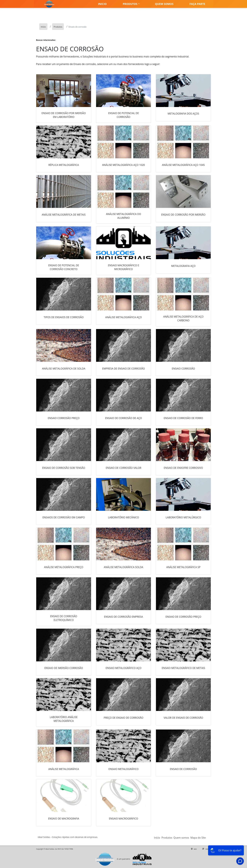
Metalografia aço (183, 266)
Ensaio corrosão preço (64, 418)
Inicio (102, 4)
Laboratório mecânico (123, 517)
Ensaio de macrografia (64, 819)
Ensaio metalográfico (124, 769)
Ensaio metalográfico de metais (183, 668)
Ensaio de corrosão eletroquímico (64, 618)
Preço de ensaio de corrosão (123, 718)
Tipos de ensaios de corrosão (64, 317)
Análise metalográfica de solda (64, 369)
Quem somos (164, 4)
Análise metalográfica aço (123, 317)
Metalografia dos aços (183, 114)
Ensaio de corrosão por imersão (183, 215)
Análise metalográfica (64, 769)
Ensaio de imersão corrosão (64, 668)
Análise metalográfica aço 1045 (183, 165)
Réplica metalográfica (64, 165)
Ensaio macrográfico (124, 819)
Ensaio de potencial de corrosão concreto (64, 267)
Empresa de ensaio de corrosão (124, 369)
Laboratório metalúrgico (183, 517)
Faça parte (197, 4)
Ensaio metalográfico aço (123, 668)
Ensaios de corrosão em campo (64, 517)
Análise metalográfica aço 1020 (123, 165)
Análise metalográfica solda (123, 567)
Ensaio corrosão (183, 369)
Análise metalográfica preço (64, 567)
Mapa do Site (198, 838)
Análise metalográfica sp (183, 567)
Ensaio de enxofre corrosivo (183, 468)
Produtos (130, 4)
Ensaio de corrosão (183, 769)
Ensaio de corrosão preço (183, 617)
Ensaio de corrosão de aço (123, 418)
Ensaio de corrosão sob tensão (64, 468)
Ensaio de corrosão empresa (123, 617)
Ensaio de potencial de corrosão (123, 115)
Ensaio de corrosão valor (123, 468)
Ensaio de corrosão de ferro (183, 418)
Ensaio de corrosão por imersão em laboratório (64, 115)
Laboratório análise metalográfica (64, 719)
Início (157, 838)
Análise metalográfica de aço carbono (183, 318)
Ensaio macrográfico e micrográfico (123, 267)
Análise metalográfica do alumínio (124, 216)
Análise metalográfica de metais (64, 215)
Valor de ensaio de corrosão (183, 718)
